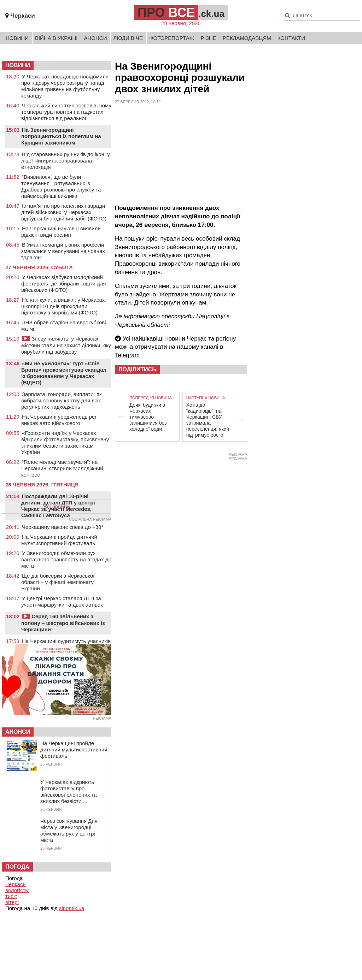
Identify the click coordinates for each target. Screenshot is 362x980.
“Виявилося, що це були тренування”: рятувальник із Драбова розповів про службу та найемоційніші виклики (61, 186)
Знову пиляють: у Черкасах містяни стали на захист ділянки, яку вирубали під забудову (66, 345)
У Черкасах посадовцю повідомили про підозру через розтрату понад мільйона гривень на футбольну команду (65, 86)
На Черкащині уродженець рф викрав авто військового (59, 420)
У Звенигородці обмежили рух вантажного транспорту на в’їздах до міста (66, 559)
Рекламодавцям (247, 38)
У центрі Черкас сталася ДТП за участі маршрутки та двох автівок (62, 601)
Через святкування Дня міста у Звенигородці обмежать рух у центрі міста (69, 830)
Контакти (291, 38)
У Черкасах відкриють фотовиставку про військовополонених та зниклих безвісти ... (69, 792)
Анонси (95, 38)
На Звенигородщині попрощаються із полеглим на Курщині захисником (61, 136)
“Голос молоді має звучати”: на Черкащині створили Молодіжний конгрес (62, 468)
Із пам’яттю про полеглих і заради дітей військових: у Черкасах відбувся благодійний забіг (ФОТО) (64, 212)
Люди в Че (128, 38)
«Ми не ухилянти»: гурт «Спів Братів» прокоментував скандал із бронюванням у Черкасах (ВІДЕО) (64, 373)
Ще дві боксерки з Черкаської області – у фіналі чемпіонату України (58, 582)
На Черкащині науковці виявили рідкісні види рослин (61, 232)
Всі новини (57, 506)
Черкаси (23, 16)
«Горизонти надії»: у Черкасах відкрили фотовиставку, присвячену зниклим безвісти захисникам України (65, 442)
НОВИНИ (18, 65)
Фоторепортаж (172, 38)
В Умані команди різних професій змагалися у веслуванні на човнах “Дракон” (63, 251)
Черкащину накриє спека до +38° (63, 527)
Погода (17, 867)
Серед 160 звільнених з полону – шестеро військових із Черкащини (63, 623)
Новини (17, 38)
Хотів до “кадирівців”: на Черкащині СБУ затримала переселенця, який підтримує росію (208, 420)
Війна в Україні (56, 38)
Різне (209, 38)
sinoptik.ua (72, 908)
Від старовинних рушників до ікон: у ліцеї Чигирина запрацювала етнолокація (66, 161)
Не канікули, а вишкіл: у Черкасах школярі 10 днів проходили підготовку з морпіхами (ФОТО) (63, 306)
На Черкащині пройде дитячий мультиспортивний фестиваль (59, 540)
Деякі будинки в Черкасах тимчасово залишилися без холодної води (148, 417)
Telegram (127, 355)
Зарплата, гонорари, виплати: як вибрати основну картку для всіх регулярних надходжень (61, 400)
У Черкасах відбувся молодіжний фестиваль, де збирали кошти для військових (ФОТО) (64, 284)
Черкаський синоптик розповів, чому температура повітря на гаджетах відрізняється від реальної (66, 112)
